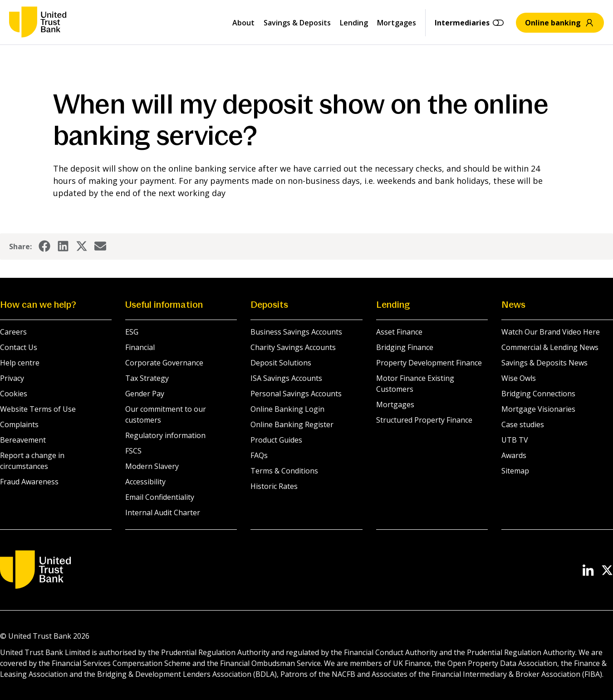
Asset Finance (399, 332)
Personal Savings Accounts (296, 394)
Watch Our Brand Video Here (551, 332)
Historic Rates (274, 486)
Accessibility (145, 482)
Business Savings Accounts (296, 332)
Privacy (12, 378)
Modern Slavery (152, 466)
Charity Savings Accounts (293, 347)
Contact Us (19, 347)
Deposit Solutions (281, 363)
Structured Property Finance (424, 420)
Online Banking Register (292, 424)
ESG (132, 332)
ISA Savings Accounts (286, 378)
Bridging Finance (405, 347)
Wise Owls (519, 378)
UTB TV (515, 440)
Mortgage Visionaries (538, 409)
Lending (354, 23)
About (243, 23)
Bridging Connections (538, 394)
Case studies (523, 424)
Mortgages (397, 23)
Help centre (20, 363)
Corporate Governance (164, 363)
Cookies (14, 394)
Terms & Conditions (284, 471)
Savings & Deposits (297, 23)
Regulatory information (165, 435)
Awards (514, 455)
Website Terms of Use (38, 409)
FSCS (133, 451)
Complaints (19, 424)
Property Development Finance (429, 363)
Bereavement (23, 440)
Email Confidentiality (160, 497)
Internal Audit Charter (163, 513)
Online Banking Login (287, 409)
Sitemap (515, 471)
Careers (13, 332)
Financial (140, 347)
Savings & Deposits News (544, 363)
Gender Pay (145, 394)
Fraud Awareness (29, 482)
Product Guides (276, 440)
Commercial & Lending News (550, 347)
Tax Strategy (147, 378)
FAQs (259, 455)
